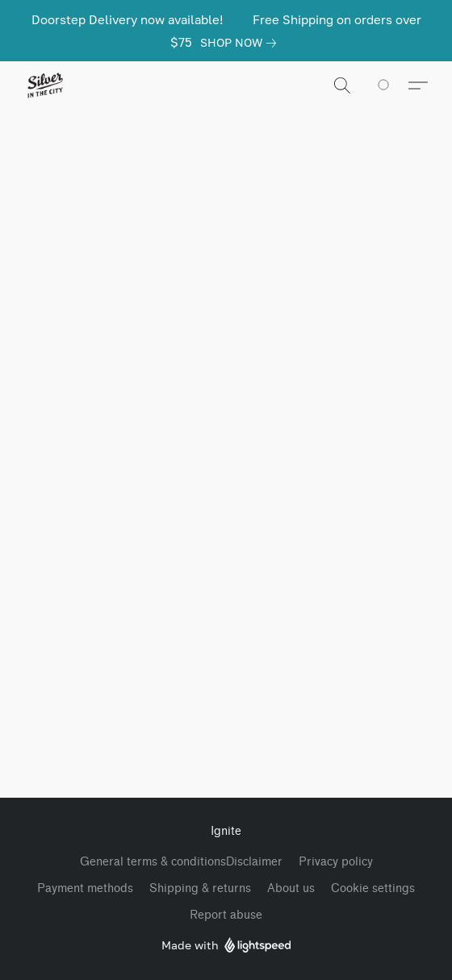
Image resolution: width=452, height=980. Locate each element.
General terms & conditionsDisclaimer (181, 862)
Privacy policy (336, 862)
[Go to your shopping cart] (392, 85)
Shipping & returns (200, 888)
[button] (46, 85)
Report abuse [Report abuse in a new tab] (226, 915)
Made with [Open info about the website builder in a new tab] (226, 946)
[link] (241, 43)
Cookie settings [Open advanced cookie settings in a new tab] (373, 888)
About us (291, 888)
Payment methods (85, 888)
